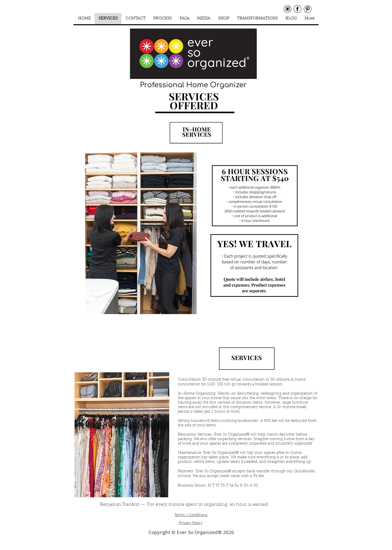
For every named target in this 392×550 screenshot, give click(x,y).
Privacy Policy (191, 523)
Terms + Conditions (191, 515)
